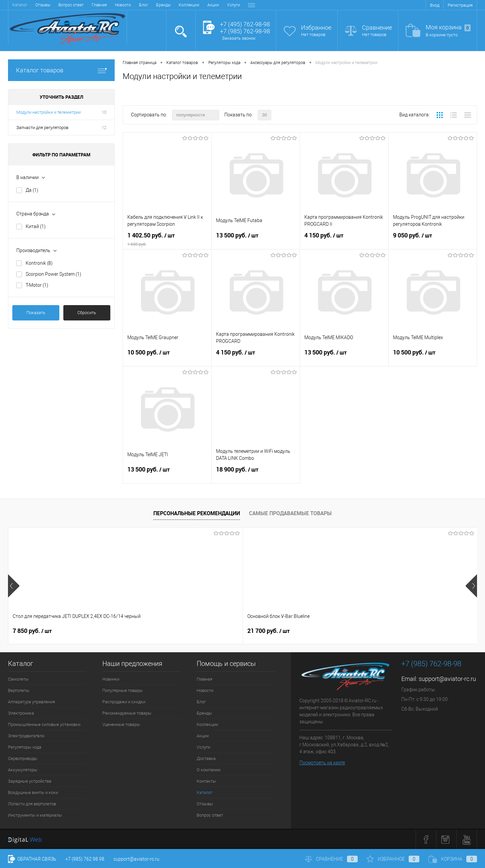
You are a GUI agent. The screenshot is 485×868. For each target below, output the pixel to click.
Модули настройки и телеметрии (48, 112)
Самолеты (18, 679)
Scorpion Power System (53, 274)
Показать (36, 313)
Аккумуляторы (23, 770)
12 (104, 128)
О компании (205, 5)
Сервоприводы (23, 758)
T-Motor (37, 285)
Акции (134, 5)
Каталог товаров (61, 70)
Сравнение (377, 28)
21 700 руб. (151, 631)
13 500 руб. (256, 240)
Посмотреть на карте (322, 763)
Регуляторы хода (25, 747)
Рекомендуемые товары (127, 713)
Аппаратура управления (31, 702)
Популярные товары (122, 690)
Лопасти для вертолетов (32, 804)
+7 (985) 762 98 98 (85, 859)
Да (32, 190)
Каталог (204, 792)
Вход (435, 5)
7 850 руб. (32, 631)
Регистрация (460, 5)
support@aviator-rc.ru (447, 679)
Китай (36, 226)
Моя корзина (448, 28)
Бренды (84, 5)
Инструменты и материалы (35, 815)
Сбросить (87, 313)
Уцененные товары (121, 724)
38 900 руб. (268, 631)
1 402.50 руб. (167, 240)
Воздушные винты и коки (33, 792)
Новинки (111, 679)
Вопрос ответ (210, 815)
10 (104, 112)
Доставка (177, 5)
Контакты (234, 5)
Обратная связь (32, 859)
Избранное (316, 28)
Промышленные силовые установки (44, 724)
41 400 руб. (385, 631)
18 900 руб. (256, 474)
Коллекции (110, 5)
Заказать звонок (239, 38)
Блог (64, 5)
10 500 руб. (167, 357)
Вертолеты (19, 690)
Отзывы (205, 804)
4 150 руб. (344, 240)
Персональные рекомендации (197, 513)
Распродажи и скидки (124, 702)
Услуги (154, 5)
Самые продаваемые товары (290, 513)
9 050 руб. (433, 240)
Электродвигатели (26, 736)
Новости (44, 5)
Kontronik (39, 263)
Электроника (21, 713)
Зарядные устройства (30, 781)
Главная (20, 5)
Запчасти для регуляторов (42, 128)
